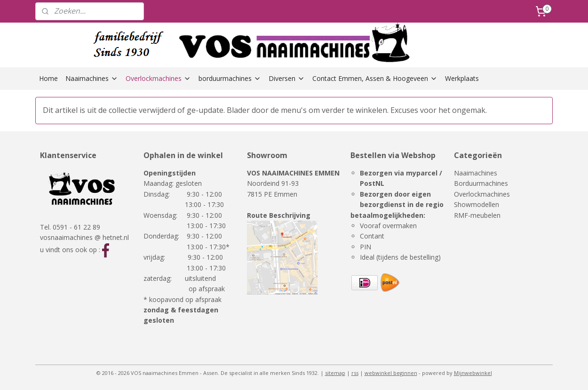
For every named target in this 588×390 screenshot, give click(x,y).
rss (355, 373)
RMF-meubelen (477, 215)
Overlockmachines (158, 78)
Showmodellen (477, 204)
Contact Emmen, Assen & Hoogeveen (375, 78)
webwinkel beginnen (391, 373)
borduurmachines (230, 78)
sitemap (335, 373)
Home (48, 78)
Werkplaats (462, 78)
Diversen (287, 78)
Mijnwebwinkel (473, 373)
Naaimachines (92, 78)
